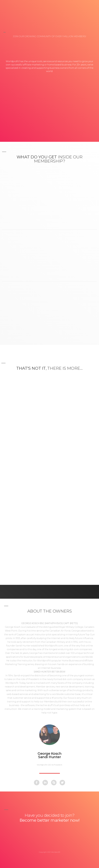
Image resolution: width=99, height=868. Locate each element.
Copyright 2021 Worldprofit (50, 852)
